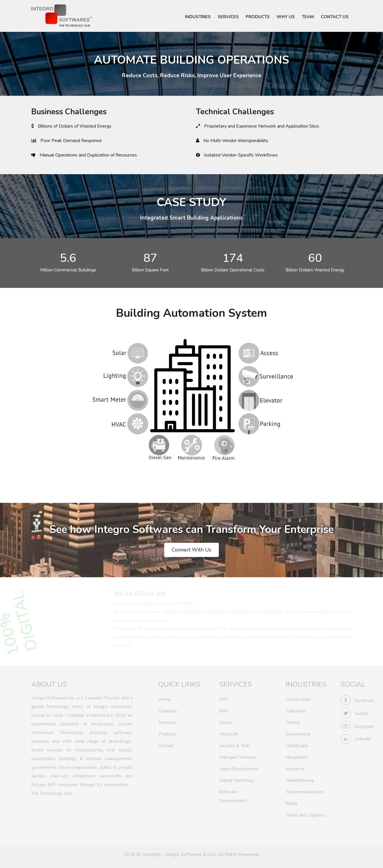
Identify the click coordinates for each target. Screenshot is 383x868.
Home (165, 698)
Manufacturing (300, 779)
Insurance (295, 768)
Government (298, 733)
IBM (223, 710)
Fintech (293, 721)
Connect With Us (191, 550)
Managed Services (238, 756)
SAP (224, 698)
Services (167, 721)
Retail (292, 802)
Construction (298, 698)
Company (168, 710)
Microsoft (229, 733)
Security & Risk (234, 744)
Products (168, 733)
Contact (166, 744)
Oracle (226, 721)
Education (295, 710)
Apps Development (239, 768)
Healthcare (297, 744)
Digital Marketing (236, 779)
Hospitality (297, 756)
